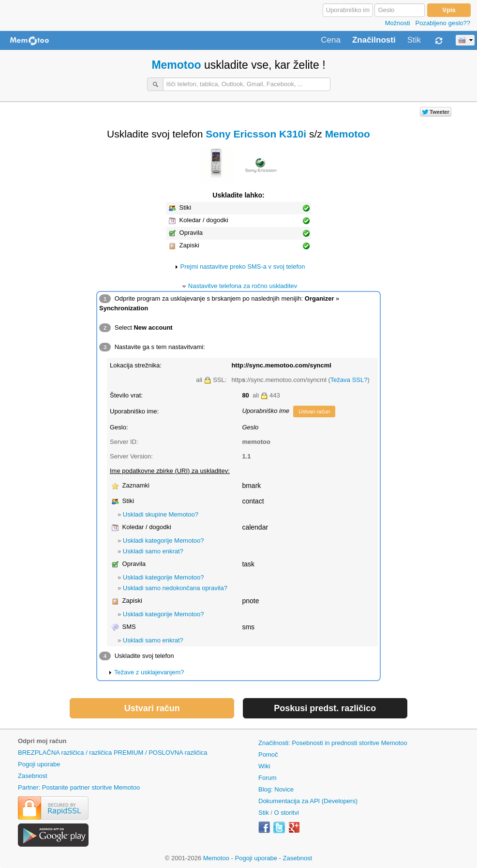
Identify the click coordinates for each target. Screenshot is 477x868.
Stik (414, 40)
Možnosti (398, 23)
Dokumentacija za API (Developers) (308, 801)
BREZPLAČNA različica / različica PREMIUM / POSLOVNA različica (113, 753)
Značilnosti (374, 40)
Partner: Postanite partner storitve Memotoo (79, 787)
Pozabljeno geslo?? (443, 23)
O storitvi (287, 813)
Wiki (264, 766)
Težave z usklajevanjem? (149, 672)
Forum (268, 778)
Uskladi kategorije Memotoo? (164, 541)
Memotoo (176, 65)
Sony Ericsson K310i (256, 134)
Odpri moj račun (42, 741)
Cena (331, 40)
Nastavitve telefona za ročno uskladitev (243, 286)
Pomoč (268, 754)
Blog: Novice (276, 789)
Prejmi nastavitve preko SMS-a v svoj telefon (243, 266)
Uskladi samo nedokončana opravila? (175, 588)
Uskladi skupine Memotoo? (161, 514)
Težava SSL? (349, 380)
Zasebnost (33, 776)
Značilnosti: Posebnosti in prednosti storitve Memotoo (333, 743)
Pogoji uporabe (39, 764)
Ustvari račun (314, 411)
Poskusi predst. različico (325, 708)
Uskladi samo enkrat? (153, 551)
